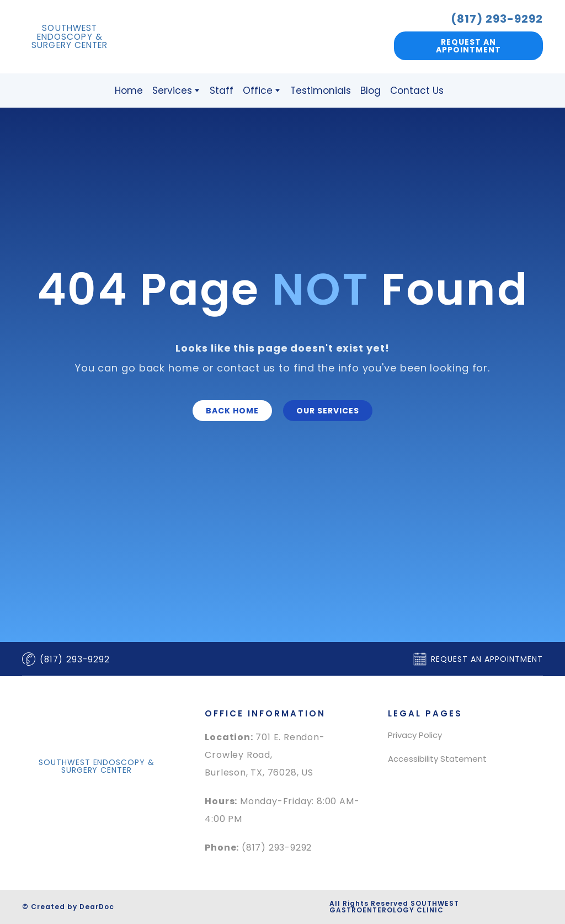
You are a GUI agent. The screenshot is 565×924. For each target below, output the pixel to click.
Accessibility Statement (437, 759)
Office (258, 91)
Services (172, 91)
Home (129, 91)
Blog (371, 91)
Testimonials (321, 91)
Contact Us (417, 91)
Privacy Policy (415, 735)
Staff (222, 91)
